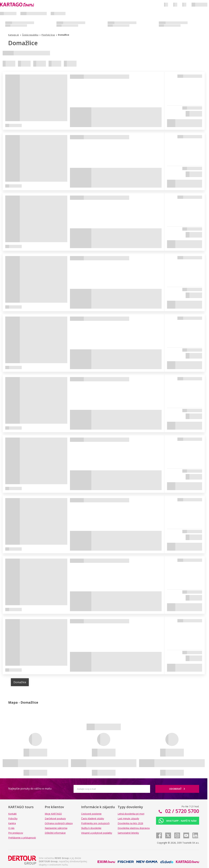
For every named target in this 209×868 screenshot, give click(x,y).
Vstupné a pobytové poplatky (97, 833)
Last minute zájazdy (128, 818)
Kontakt (12, 814)
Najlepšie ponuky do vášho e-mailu (30, 789)
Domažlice (20, 682)
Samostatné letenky (128, 833)
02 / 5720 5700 (182, 811)
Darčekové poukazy (55, 818)
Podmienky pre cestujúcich (95, 823)
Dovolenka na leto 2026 (130, 823)
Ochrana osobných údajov (59, 823)
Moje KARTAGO (53, 814)
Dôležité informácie (55, 833)
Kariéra (12, 823)
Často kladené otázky (93, 818)
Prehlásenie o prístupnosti (22, 838)
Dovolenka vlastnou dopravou (134, 828)
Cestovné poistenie (91, 814)
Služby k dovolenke (91, 828)
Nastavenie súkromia (56, 828)
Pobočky (13, 818)
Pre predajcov (16, 833)
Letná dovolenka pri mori (131, 814)
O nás (11, 828)
